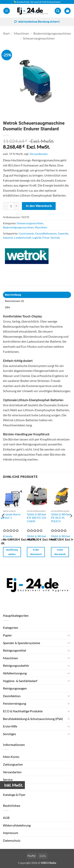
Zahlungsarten (13, 764)
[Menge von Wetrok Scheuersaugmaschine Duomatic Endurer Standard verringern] (5, 206)
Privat (46, 238)
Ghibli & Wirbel (36, 536)
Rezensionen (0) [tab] (15, 301)
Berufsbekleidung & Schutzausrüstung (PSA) (33, 719)
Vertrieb (55, 238)
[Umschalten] (69, 635)
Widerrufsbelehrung (17, 825)
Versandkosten (39, 154)
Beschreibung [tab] (13, 295)
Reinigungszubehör (16, 665)
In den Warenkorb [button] (36, 552)
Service (8, 779)
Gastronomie (27, 234)
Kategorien (11, 628)
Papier (7, 635)
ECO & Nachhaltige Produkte (23, 711)
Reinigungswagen (15, 688)
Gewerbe (63, 234)
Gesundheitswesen (46, 234)
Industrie (8, 238)
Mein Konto (11, 757)
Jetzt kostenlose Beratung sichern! (37, 22)
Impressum (11, 833)
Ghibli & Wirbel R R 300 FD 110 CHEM (36, 518)
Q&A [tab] (8, 307)
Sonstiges (9, 734)
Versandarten (12, 772)
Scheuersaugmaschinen (39, 38)
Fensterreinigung (15, 703)
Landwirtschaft (23, 238)
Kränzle (8, 536)
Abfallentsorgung (15, 673)
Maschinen (22, 33)
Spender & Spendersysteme (22, 643)
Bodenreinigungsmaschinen (52, 33)
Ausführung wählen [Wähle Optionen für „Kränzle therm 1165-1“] (12, 552)
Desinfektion (12, 696)
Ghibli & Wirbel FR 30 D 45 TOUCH (60, 518)
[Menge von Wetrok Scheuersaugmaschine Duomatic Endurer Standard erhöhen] (16, 206)
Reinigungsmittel (15, 650)
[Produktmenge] (11, 206)
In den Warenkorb (39, 206)
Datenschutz (12, 840)
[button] (7, 11)
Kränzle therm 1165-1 (12, 516)
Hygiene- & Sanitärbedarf (20, 681)
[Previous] (3, 524)
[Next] (71, 524)
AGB (6, 818)
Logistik (37, 238)
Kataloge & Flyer (14, 795)
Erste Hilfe (10, 726)
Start (6, 33)
